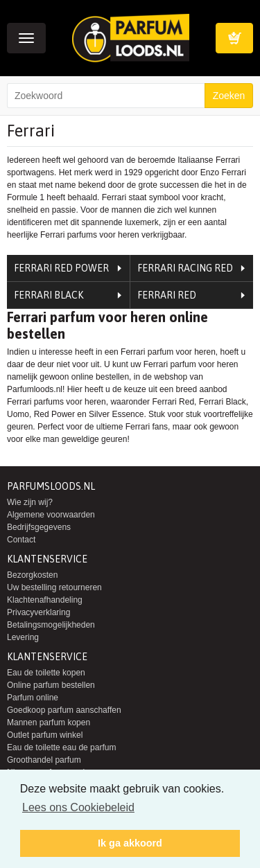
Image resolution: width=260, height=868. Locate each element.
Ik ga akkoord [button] (130, 843)
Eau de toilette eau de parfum (61, 747)
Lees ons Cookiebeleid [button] (78, 807)
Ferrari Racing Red (185, 268)
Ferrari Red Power (61, 268)
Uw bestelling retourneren (54, 587)
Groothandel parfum (44, 760)
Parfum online (33, 698)
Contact (21, 540)
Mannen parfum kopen (49, 723)
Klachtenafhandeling (45, 600)
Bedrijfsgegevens (39, 527)
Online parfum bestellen (51, 685)
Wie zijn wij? (30, 502)
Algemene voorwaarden (51, 515)
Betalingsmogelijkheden (51, 625)
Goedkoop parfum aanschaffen (64, 710)
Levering (23, 637)
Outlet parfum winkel (45, 735)
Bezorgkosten (32, 575)
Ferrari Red (167, 295)
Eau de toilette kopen (46, 673)
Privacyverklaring (38, 612)
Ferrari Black (49, 295)
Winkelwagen (234, 38)
